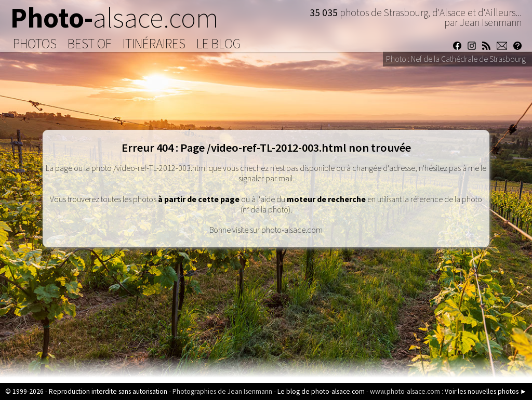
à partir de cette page (199, 199)
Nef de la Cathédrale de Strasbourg (468, 59)
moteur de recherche (326, 199)
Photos (35, 44)
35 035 (325, 12)
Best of (90, 44)
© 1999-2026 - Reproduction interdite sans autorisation (86, 391)
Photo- (115, 18)
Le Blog (218, 44)
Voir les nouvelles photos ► (486, 391)
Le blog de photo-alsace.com (321, 391)
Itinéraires (154, 44)
